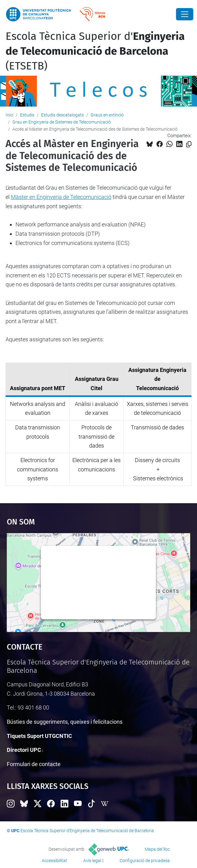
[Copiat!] (189, 144)
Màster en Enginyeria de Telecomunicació (61, 197)
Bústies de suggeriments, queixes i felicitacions (65, 722)
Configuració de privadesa (145, 861)
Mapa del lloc (157, 849)
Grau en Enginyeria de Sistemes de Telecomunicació (62, 122)
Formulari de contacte (34, 764)
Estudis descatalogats (62, 115)
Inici (9, 115)
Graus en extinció (107, 115)
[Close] (185, 14)
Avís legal (92, 861)
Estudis (27, 115)
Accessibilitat (54, 861)
